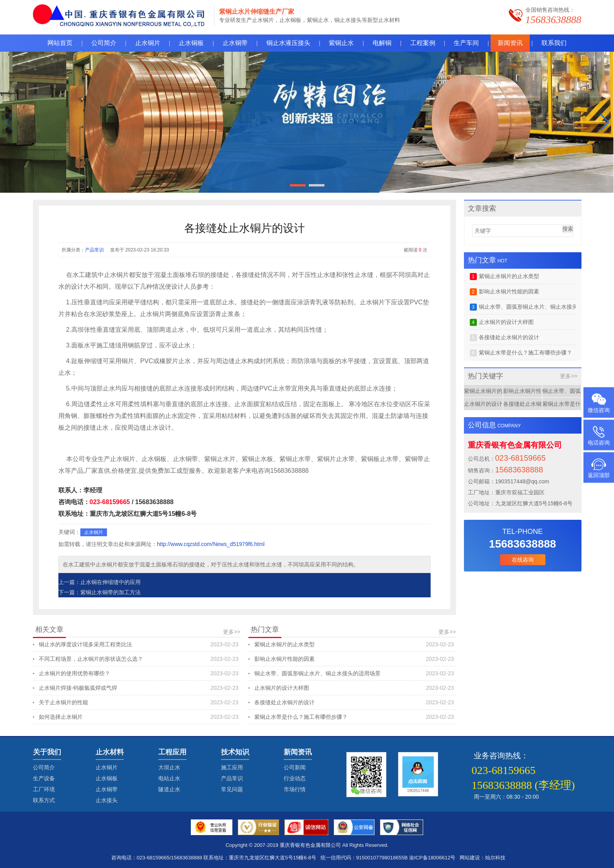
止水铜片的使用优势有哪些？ (139, 673)
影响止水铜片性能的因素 (354, 659)
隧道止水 (169, 789)
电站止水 (169, 778)
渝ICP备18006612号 (432, 858)
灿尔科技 (495, 858)
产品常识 (94, 250)
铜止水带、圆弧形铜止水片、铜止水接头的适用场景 (354, 673)
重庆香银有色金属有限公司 (310, 845)
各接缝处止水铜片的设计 (354, 702)
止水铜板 (107, 778)
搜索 (568, 229)
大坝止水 (169, 767)
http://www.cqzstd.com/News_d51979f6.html (211, 544)
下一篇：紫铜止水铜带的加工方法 (100, 592)
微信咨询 (599, 410)
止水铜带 (107, 789)
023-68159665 (110, 502)
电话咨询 (599, 443)
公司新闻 (295, 767)
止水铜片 (94, 532)
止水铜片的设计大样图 (354, 688)
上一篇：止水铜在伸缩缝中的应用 (100, 582)
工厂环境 (44, 789)
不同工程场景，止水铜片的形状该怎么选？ (139, 659)
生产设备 (44, 778)
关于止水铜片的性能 (139, 702)
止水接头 (107, 800)
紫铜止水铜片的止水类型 (354, 644)
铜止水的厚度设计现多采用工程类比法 (139, 644)
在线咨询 (523, 560)
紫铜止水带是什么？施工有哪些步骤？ (354, 717)
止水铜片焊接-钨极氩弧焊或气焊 (139, 688)
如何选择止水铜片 (139, 717)
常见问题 (232, 789)
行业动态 (295, 778)
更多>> (232, 632)
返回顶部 (599, 475)
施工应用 (232, 767)
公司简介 (44, 767)
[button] (605, 122)
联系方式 (44, 800)
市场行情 (295, 789)
